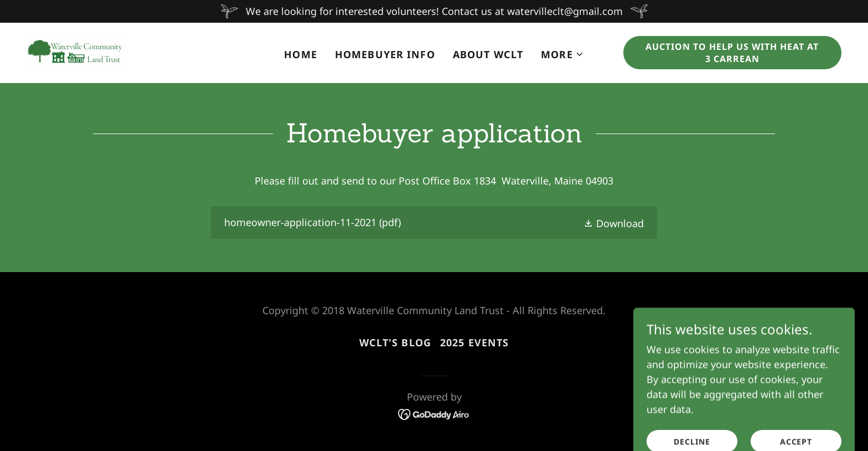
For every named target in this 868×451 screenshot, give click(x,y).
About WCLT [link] (488, 54)
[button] (562, 54)
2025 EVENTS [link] (474, 342)
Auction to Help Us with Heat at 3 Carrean (732, 53)
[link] (76, 52)
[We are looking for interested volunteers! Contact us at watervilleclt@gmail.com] (434, 11)
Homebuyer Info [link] (385, 54)
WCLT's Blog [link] (395, 342)
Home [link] (301, 54)
